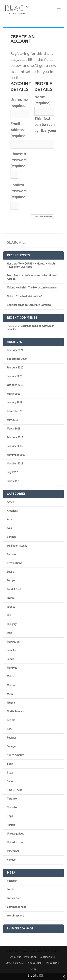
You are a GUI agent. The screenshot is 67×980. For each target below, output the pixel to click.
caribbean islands (17, 546)
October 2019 (15, 385)
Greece (11, 607)
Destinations (14, 563)
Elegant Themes (28, 951)
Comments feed (17, 907)
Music (10, 694)
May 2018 (13, 420)
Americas (12, 511)
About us (16, 957)
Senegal (12, 746)
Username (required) (19, 103)
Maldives (12, 668)
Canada (11, 537)
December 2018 (16, 411)
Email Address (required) (18, 130)
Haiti (10, 616)
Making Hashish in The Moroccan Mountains (32, 288)
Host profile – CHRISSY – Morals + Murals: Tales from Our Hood (31, 265)
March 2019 (14, 394)
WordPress (56, 951)
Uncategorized (16, 834)
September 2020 (17, 359)
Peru (10, 729)
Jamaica (12, 650)
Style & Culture (15, 963)
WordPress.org (15, 916)
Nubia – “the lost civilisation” (24, 296)
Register (12, 881)
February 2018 (15, 438)
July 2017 (12, 472)
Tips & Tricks (14, 790)
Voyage (11, 860)
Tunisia (11, 825)
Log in (10, 890)
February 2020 (15, 368)
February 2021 (15, 350)
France (11, 598)
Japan (10, 659)
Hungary (12, 624)
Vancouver (13, 851)
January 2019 (15, 403)
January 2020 (15, 376)
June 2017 (13, 481)
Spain (10, 764)
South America (16, 755)
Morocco (12, 685)
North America (15, 711)
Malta (10, 677)
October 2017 (15, 464)
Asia (9, 528)
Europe (11, 581)
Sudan (11, 781)
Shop (34, 969)
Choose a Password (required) (19, 160)
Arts (9, 520)
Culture (11, 554)
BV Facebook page (20, 929)
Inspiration (13, 642)
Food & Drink (14, 589)
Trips (10, 816)
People (11, 720)
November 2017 (16, 455)
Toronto (12, 799)
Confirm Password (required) (19, 191)
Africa (10, 502)
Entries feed (14, 898)
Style (10, 773)
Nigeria (11, 703)
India (10, 633)
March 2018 (14, 429)
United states (15, 842)
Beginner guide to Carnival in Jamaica (29, 305)
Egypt (10, 572)
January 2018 (15, 446)
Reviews (12, 738)
